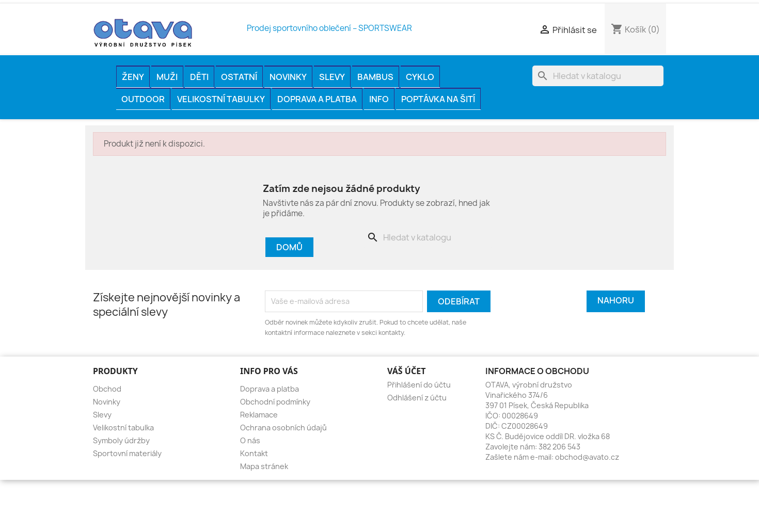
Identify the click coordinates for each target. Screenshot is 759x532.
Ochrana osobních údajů (283, 428)
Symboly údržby (121, 440)
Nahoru (616, 300)
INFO (379, 99)
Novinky (288, 77)
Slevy (332, 77)
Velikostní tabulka (123, 428)
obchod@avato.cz (587, 457)
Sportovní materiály (127, 453)
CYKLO (420, 77)
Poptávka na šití (438, 99)
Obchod (107, 389)
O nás (250, 440)
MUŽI (167, 77)
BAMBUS (375, 77)
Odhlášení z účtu (417, 398)
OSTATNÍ (239, 77)
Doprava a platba (317, 99)
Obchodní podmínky (275, 402)
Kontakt (254, 453)
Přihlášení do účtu (419, 385)
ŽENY (133, 77)
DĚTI (199, 77)
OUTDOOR (143, 99)
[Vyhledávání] (598, 76)
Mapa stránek (264, 466)
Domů (289, 247)
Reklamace (259, 415)
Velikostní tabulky (221, 99)
